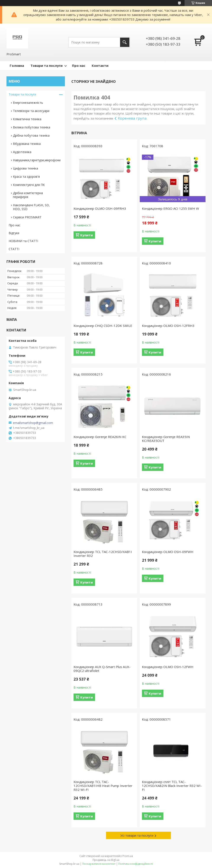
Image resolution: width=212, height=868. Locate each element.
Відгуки (14, 233)
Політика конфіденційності (136, 864)
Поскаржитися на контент (99, 864)
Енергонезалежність (28, 103)
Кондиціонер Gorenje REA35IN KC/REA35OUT (166, 439)
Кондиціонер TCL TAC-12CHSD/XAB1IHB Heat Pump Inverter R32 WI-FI (103, 786)
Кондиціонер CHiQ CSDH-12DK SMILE (103, 326)
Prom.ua (128, 856)
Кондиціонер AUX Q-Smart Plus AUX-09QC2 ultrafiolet (102, 669)
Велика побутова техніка (32, 127)
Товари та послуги (47, 66)
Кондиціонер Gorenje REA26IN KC (100, 437)
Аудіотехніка (22, 152)
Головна (17, 66)
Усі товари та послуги (137, 835)
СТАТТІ (14, 249)
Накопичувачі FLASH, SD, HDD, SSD (31, 207)
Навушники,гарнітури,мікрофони (37, 160)
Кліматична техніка (27, 119)
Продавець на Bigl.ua (106, 860)
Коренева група (132, 118)
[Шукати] (125, 42)
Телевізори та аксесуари (31, 111)
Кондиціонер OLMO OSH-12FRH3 (168, 326)
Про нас (79, 66)
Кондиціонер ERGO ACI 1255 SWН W (170, 208)
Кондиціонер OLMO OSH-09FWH (168, 552)
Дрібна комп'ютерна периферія (28, 195)
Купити (87, 235)
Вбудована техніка (27, 144)
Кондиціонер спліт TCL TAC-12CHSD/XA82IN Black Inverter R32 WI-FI (172, 786)
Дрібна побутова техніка (31, 135)
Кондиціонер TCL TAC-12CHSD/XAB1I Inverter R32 (103, 554)
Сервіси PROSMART (27, 217)
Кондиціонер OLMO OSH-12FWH (168, 667)
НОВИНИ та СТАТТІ (23, 241)
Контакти (100, 66)
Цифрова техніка (26, 168)
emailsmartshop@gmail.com (33, 423)
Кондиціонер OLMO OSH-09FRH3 (100, 208)
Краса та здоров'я (26, 177)
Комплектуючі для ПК (29, 185)
